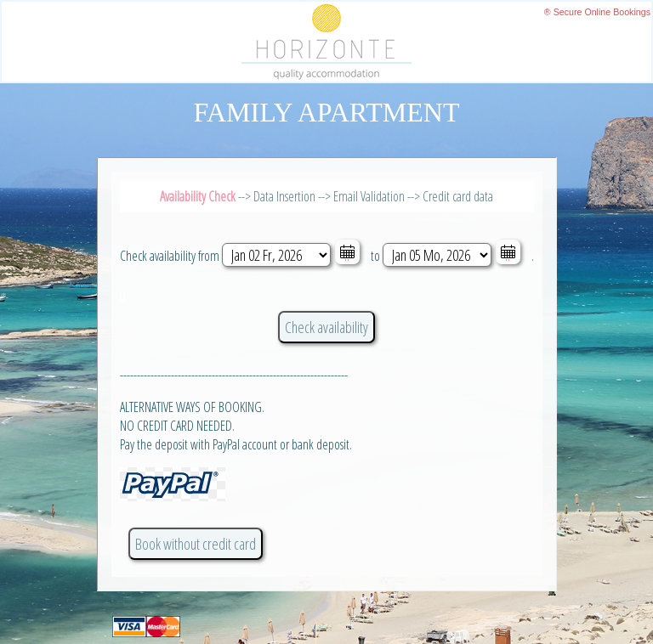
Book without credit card (196, 544)
